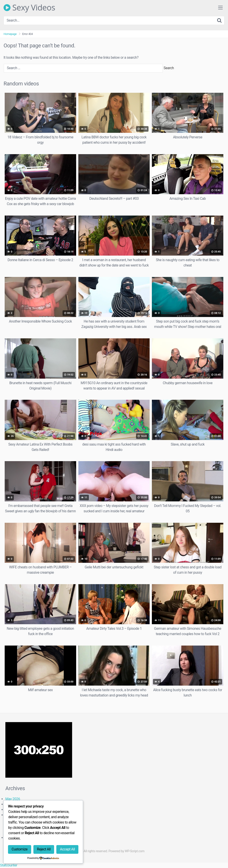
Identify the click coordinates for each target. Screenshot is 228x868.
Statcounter (9, 865)
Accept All (67, 849)
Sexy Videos (29, 8)
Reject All (44, 849)
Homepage (10, 34)
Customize (19, 849)
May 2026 (13, 799)
